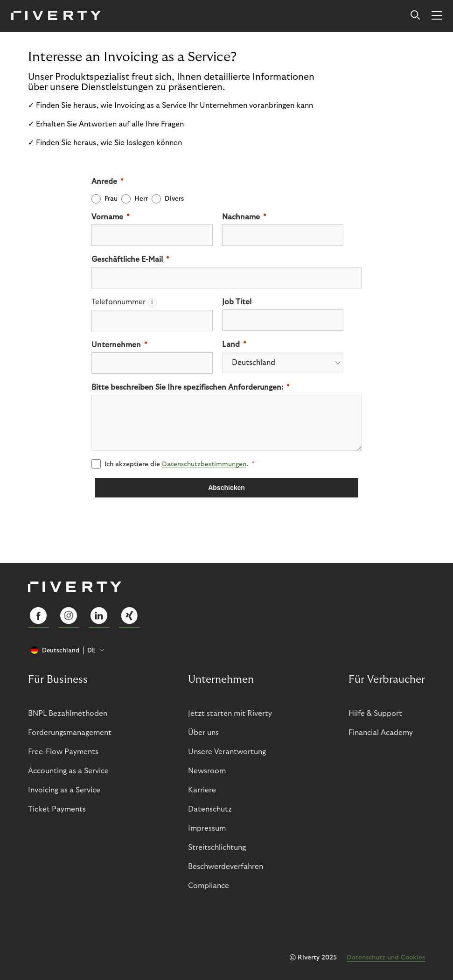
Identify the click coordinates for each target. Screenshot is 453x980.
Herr (141, 199)
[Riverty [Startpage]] (56, 16)
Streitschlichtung (217, 847)
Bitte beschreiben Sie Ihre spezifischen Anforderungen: (187, 387)
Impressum (207, 828)
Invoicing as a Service (64, 790)
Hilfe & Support (375, 714)
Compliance (209, 886)
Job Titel (237, 302)
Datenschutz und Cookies (386, 958)
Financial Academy (381, 733)
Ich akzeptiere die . (176, 464)
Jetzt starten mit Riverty (230, 714)
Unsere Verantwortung (227, 752)
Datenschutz (210, 809)
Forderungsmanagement (70, 733)
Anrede (104, 182)
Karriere (202, 790)
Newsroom (207, 771)
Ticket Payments (57, 809)
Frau (111, 199)
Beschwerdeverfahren (226, 867)
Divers (174, 199)
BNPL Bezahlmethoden (68, 714)
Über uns (203, 733)
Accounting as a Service (68, 771)
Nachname (241, 217)
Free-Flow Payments (63, 752)
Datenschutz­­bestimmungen (204, 464)
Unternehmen (116, 345)
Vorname (107, 217)
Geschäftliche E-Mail (127, 259)
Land (231, 344)
